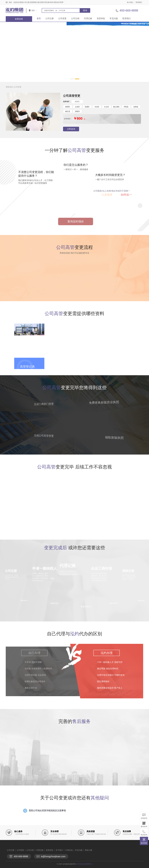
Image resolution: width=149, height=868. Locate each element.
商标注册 (88, 850)
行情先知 (69, 850)
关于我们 (59, 850)
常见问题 (114, 18)
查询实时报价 (76, 221)
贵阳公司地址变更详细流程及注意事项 (47, 811)
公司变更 (62, 18)
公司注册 (50, 18)
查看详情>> (86, 607)
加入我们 (130, 2)
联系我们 (139, 2)
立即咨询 (71, 129)
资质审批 (101, 18)
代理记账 (88, 18)
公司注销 (75, 18)
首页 (39, 18)
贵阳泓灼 (9, 87)
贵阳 (33, 10)
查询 (85, 10)
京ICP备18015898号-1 (84, 864)
